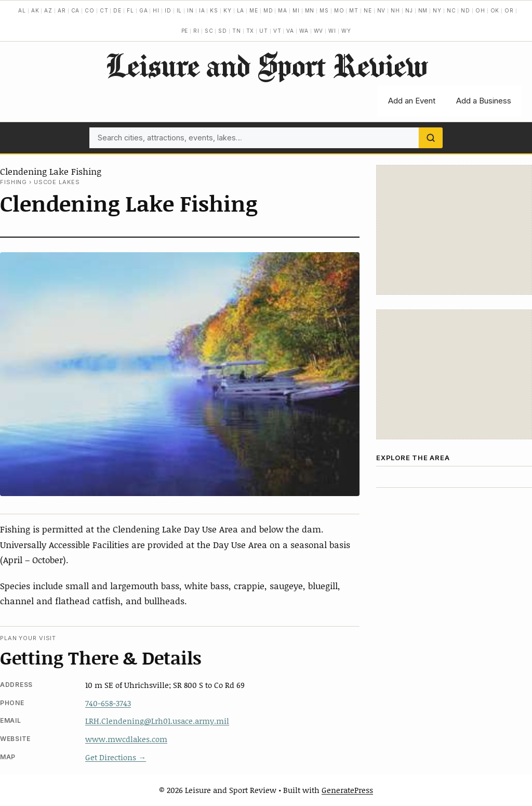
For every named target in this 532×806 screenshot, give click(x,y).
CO (90, 10)
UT (264, 31)
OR (509, 10)
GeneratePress (347, 790)
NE (368, 10)
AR (62, 10)
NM (423, 10)
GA (144, 10)
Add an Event (412, 101)
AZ (48, 10)
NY (437, 10)
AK (35, 10)
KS (214, 10)
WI (332, 31)
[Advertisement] (454, 230)
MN (310, 10)
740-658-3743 (108, 703)
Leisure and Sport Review (266, 65)
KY (228, 10)
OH (480, 10)
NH (395, 10)
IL (179, 10)
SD (223, 31)
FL (130, 10)
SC (209, 31)
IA (202, 10)
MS (324, 10)
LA (241, 10)
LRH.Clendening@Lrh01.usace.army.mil (157, 721)
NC (451, 10)
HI (156, 10)
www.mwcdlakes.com (126, 739)
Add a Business (484, 101)
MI (296, 10)
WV (319, 31)
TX (250, 31)
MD (268, 10)
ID (168, 10)
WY (346, 31)
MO (339, 10)
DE (117, 10)
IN (190, 10)
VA (290, 31)
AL (22, 10)
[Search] (431, 138)
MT (354, 10)
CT (104, 10)
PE (185, 31)
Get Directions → (116, 757)
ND (465, 10)
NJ (409, 10)
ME (254, 10)
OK (495, 10)
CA (76, 10)
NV (382, 10)
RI (196, 31)
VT (277, 31)
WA (304, 31)
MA (283, 10)
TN (237, 31)
